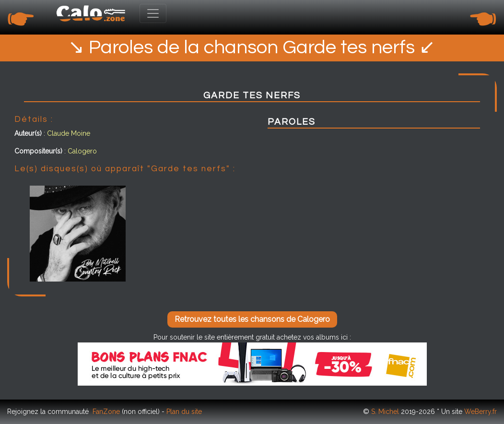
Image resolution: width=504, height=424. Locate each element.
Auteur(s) (28, 133)
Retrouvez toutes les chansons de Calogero (252, 319)
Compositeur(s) (38, 151)
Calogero (82, 151)
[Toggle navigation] (153, 13)
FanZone (106, 412)
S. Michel (385, 412)
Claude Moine (69, 133)
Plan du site (184, 412)
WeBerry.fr (481, 412)
